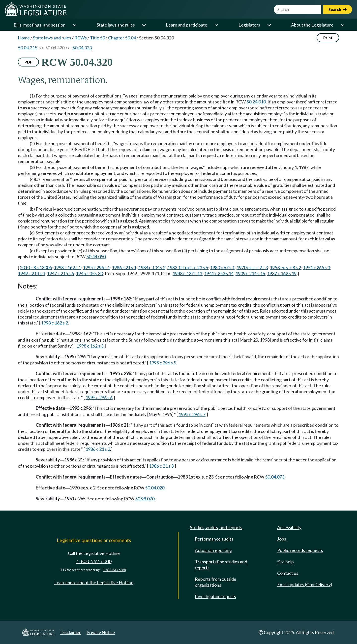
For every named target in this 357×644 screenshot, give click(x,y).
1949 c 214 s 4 (31, 273)
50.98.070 (145, 499)
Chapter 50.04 (122, 38)
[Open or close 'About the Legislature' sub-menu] (342, 25)
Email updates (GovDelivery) (305, 584)
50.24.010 (256, 102)
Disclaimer (71, 632)
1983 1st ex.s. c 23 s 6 (188, 267)
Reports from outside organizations (216, 582)
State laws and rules (116, 25)
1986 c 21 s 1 (124, 267)
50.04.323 (82, 48)
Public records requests (300, 550)
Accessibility (289, 527)
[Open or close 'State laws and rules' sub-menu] (144, 25)
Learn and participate (187, 25)
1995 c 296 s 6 (99, 397)
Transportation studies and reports (221, 565)
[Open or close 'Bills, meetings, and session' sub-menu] (74, 25)
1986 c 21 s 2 (98, 449)
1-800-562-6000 (94, 561)
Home (24, 38)
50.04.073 (275, 477)
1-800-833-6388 (114, 570)
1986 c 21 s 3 (161, 466)
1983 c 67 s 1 (222, 267)
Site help (285, 562)
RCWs (81, 38)
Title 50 (97, 38)
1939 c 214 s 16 (250, 273)
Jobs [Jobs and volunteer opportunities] (282, 539)
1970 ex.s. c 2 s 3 (252, 267)
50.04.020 (155, 488)
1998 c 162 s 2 (54, 323)
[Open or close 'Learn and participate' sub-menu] (216, 25)
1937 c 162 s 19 (282, 273)
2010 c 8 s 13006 (36, 267)
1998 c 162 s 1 (67, 267)
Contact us (288, 573)
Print (328, 38)
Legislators (249, 25)
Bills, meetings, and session (40, 25)
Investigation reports (215, 596)
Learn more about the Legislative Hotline (94, 582)
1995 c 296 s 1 (96, 267)
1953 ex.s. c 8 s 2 (285, 267)
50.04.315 (28, 48)
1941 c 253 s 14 (219, 273)
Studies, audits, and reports (216, 527)
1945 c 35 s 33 (89, 273)
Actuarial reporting (213, 550)
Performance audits (214, 539)
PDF (28, 62)
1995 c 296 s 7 (192, 414)
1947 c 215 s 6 (60, 273)
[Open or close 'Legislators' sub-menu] (269, 25)
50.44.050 (96, 257)
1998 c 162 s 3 (90, 346)
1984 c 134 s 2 (152, 267)
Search (338, 9)
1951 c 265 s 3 (316, 267)
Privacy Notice (101, 632)
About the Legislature (312, 25)
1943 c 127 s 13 (187, 273)
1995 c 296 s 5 (163, 363)
